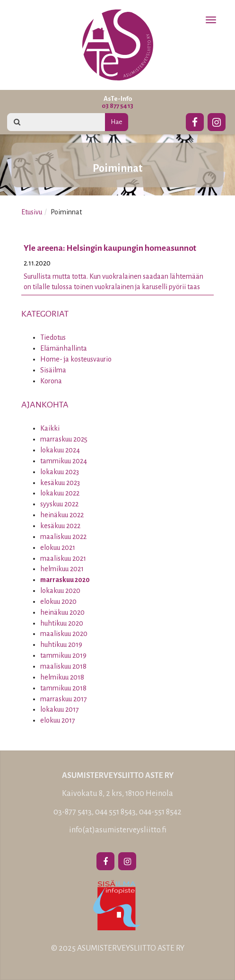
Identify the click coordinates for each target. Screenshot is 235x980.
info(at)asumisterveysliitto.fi (118, 830)
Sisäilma (53, 370)
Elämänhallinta (64, 348)
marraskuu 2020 (65, 580)
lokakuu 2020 (60, 591)
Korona (51, 381)
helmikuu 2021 (62, 569)
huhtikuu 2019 (61, 645)
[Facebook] (195, 121)
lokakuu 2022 (60, 493)
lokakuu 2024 (60, 450)
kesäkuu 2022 (60, 526)
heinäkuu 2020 (62, 612)
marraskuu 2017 (64, 699)
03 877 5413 (117, 106)
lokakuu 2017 (60, 709)
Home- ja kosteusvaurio (76, 359)
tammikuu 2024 (64, 461)
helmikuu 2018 (62, 677)
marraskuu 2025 (64, 439)
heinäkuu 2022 (62, 515)
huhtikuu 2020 (62, 623)
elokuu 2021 (58, 547)
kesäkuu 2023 (60, 483)
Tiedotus (53, 337)
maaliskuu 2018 (63, 666)
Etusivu (32, 212)
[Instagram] (217, 121)
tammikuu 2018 (63, 688)
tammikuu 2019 (63, 655)
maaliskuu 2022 (63, 537)
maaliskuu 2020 (64, 634)
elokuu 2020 (58, 601)
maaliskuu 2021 (63, 558)
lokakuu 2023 (60, 472)
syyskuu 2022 (59, 504)
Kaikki (50, 428)
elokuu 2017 (58, 720)
